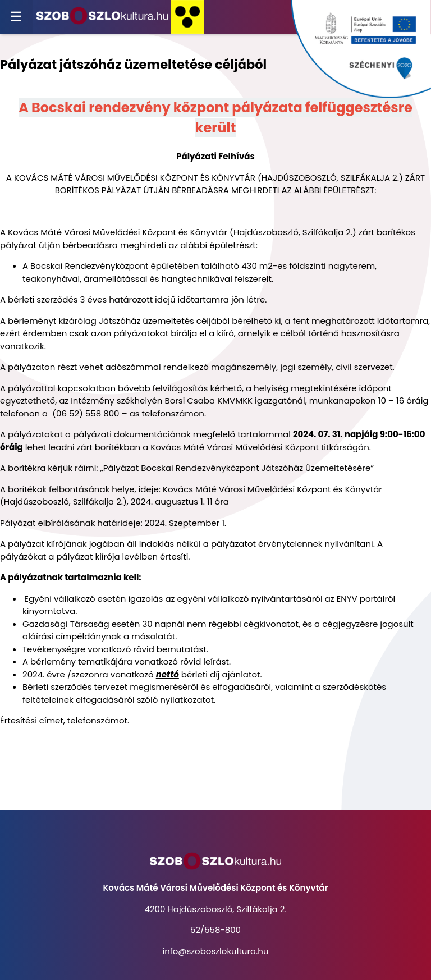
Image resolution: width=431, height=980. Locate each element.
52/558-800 (215, 930)
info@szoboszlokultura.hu (215, 951)
